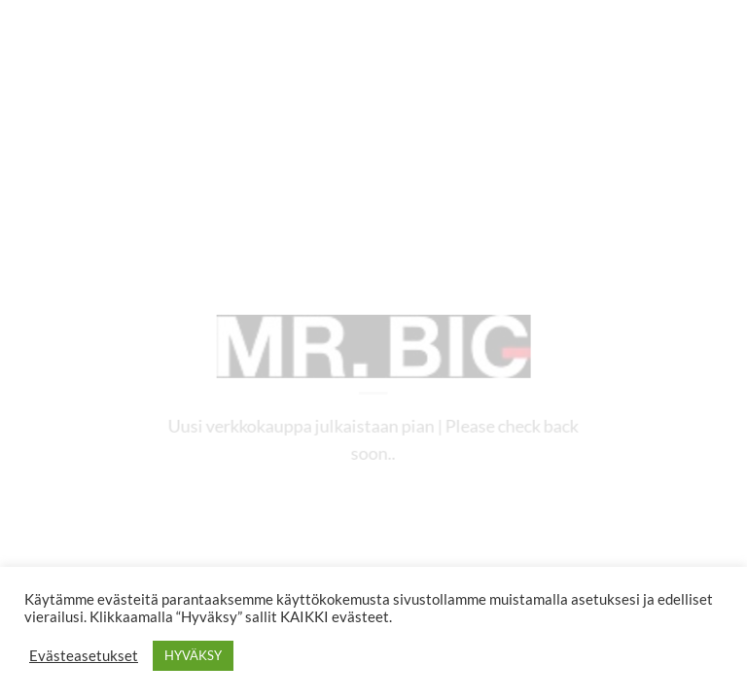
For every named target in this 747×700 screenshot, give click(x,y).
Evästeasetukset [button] (84, 656)
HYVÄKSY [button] (193, 655)
